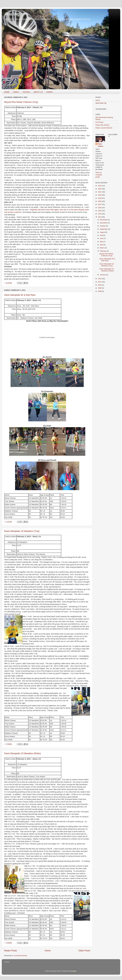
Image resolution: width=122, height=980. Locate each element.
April (102, 245)
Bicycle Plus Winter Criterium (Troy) (21, 102)
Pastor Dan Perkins (102, 125)
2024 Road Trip (101, 103)
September (104, 229)
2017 (100, 204)
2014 (100, 214)
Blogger (74, 971)
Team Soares (101, 145)
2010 (100, 285)
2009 (100, 288)
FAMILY (16, 92)
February (103, 251)
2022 (100, 189)
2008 (100, 291)
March (102, 248)
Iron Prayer (99, 122)
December (104, 220)
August (103, 232)
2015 (100, 211)
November (104, 223)
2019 (100, 198)
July (102, 235)
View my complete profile (99, 175)
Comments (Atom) (21, 956)
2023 (100, 186)
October (103, 226)
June (102, 238)
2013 (100, 217)
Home (48, 951)
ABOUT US (38, 92)
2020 (100, 195)
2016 (100, 208)
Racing (12, 14)
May (102, 242)
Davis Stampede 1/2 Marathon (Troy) (22, 531)
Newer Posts (11, 951)
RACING (26, 92)
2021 (100, 192)
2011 (100, 282)
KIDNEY (50, 92)
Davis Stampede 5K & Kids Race (20, 295)
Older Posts (84, 951)
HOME (7, 92)
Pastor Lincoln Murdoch (104, 128)
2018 (100, 201)
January (103, 275)
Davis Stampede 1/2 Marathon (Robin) (23, 753)
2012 (100, 279)
